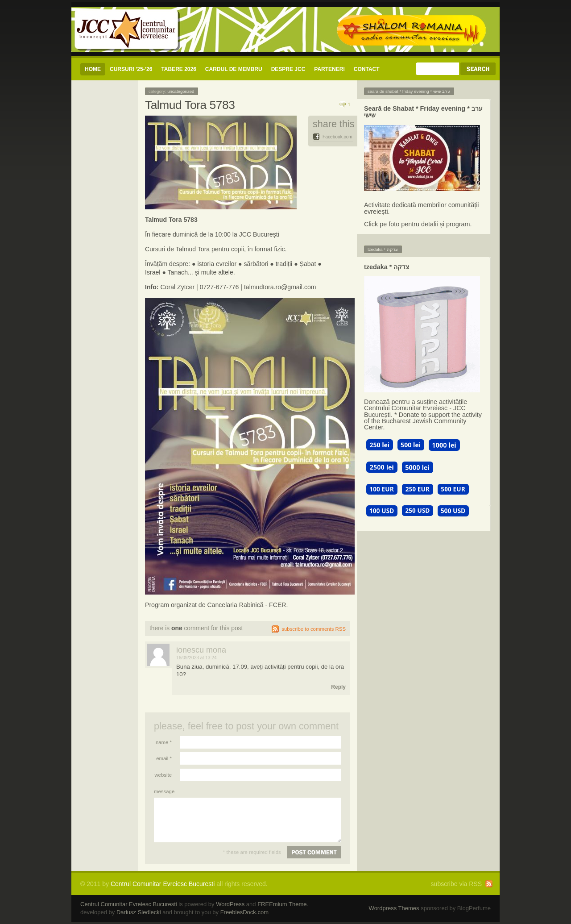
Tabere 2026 (178, 69)
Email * (164, 758)
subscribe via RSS (456, 884)
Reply (338, 687)
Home (93, 69)
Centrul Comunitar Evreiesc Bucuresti (163, 884)
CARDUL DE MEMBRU (234, 69)
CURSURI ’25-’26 (131, 69)
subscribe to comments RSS (314, 629)
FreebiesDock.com (244, 912)
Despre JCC (288, 69)
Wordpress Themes (394, 908)
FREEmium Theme (282, 904)
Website (163, 775)
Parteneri (329, 69)
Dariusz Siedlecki (139, 912)
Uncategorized (181, 91)
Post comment (314, 852)
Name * (164, 742)
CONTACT (367, 69)
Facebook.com (337, 137)
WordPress (230, 904)
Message (163, 791)
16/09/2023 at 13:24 (197, 658)
